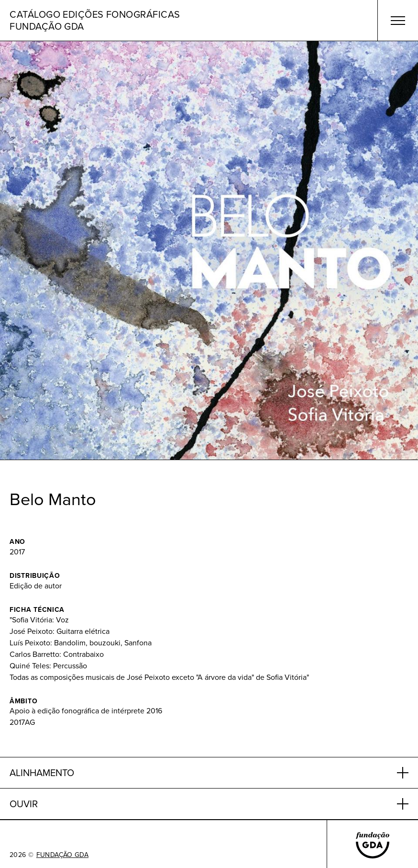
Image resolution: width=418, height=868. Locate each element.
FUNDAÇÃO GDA (62, 855)
